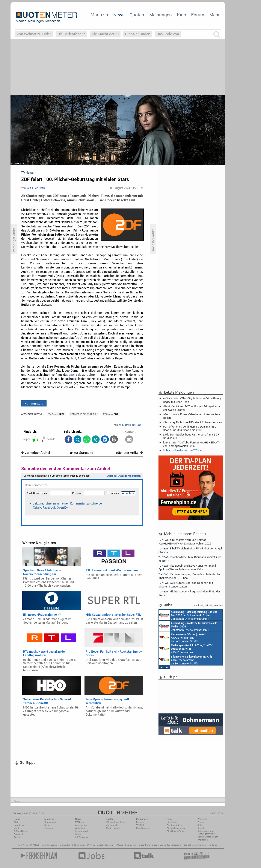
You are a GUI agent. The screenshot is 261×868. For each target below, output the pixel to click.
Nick (69, 346)
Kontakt (201, 828)
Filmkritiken (65, 845)
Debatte (140, 822)
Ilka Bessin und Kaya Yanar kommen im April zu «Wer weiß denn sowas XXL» (188, 567)
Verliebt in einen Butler (84, 414)
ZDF (79, 218)
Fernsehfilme (144, 845)
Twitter (17, 837)
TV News (91, 845)
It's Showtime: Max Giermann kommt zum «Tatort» (190, 559)
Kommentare (34, 403)
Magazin (99, 15)
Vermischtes (81, 825)
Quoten (137, 15)
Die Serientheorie (72, 34)
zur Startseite (81, 453)
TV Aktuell (35, 845)
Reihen (48, 825)
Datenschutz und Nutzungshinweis (206, 832)
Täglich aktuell (113, 828)
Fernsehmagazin (49, 845)
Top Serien (212, 845)
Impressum (203, 840)
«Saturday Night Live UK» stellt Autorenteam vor (193, 422)
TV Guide (119, 845)
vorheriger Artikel (36, 453)
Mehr (214, 15)
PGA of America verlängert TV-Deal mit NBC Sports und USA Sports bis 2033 (190, 428)
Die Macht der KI (105, 34)
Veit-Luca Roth (36, 188)
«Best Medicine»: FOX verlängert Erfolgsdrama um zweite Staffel (191, 408)
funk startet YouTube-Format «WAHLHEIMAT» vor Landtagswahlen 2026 (192, 444)
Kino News (23, 845)
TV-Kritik (140, 825)
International (81, 831)
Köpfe (78, 834)
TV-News (79, 822)
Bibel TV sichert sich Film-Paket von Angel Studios (190, 550)
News (119, 15)
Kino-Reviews (143, 828)
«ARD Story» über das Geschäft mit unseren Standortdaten (186, 585)
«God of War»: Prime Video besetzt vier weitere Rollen (192, 416)
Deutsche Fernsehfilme (195, 845)
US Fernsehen (79, 845)
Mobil (17, 828)
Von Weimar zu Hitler (34, 34)
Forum (198, 15)
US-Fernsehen (82, 837)
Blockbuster (130, 845)
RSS (16, 822)
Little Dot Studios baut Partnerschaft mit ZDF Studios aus (191, 436)
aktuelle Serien (159, 845)
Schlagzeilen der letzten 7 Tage (182, 450)
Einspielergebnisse (176, 828)
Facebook (19, 834)
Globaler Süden (138, 34)
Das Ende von (168, 34)
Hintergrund (50, 822)
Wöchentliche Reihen (116, 822)
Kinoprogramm (175, 845)
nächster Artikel (130, 453)
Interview (49, 828)
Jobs (200, 825)
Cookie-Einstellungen (208, 837)
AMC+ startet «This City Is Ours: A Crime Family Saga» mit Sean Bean (192, 400)
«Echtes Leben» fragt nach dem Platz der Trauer (189, 593)
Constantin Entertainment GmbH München (188, 615)
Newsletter (19, 825)
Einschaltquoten (105, 845)
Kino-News (172, 822)
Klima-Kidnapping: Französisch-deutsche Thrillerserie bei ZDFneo (189, 576)
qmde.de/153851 (134, 425)
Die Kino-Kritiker (175, 825)
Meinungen (161, 15)
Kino (182, 15)
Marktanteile (112, 825)
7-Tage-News (20, 831)
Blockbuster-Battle (176, 831)
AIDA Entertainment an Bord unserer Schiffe (182, 637)
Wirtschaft (80, 828)
